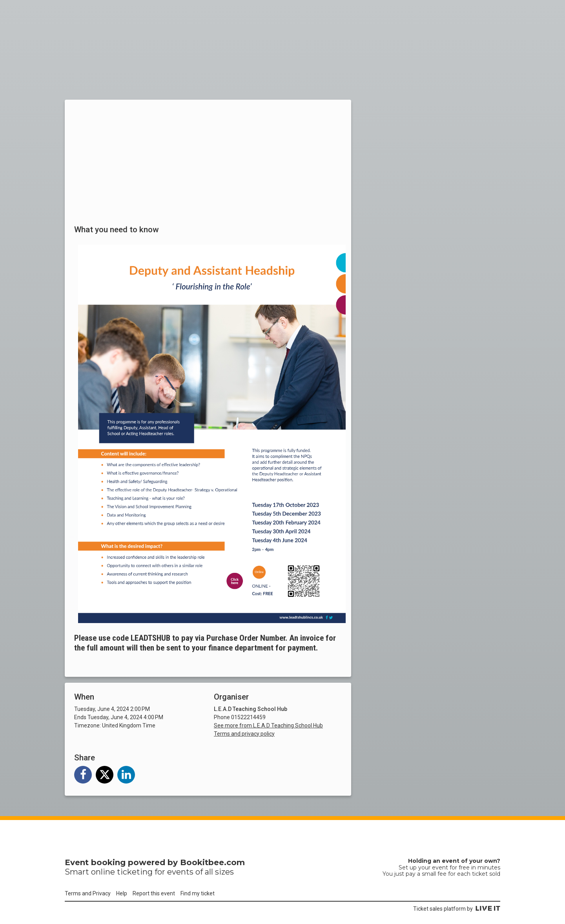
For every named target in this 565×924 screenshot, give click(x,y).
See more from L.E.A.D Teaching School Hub (268, 725)
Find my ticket (198, 893)
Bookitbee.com (212, 862)
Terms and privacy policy (244, 734)
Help (122, 893)
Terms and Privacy (88, 893)
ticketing (135, 872)
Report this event (154, 893)
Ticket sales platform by (457, 909)
